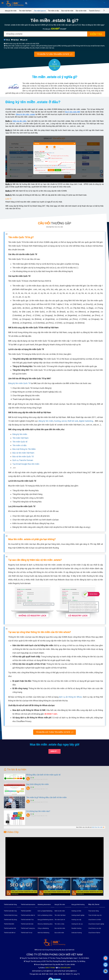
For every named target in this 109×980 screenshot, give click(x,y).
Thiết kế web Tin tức (27, 933)
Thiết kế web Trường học (28, 928)
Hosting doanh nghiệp (78, 915)
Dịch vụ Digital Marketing (45, 911)
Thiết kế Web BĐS (9, 924)
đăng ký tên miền (46, 421)
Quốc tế (24, 40)
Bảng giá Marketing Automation (46, 920)
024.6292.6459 (65, 968)
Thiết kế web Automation (28, 905)
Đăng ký (54, 751)
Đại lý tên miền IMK (73, 112)
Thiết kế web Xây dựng (10, 920)
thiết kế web (73, 421)
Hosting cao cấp (76, 920)
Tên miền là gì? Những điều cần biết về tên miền (46, 797)
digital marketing (86, 421)
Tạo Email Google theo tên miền (26, 464)
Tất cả (7, 40)
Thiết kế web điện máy (10, 911)
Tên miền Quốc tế (40, 11)
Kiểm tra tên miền (20, 121)
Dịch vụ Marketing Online (45, 915)
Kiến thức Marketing (43, 933)
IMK (31, 778)
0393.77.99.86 (50, 968)
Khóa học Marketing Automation (46, 924)
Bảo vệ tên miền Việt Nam (23, 453)
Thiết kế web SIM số (10, 933)
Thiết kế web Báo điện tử (28, 915)
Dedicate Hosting (77, 933)
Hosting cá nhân (76, 911)
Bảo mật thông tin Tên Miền (24, 449)
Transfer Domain (95, 11)
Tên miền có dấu (53, 11)
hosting (57, 421)
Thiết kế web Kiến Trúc (27, 920)
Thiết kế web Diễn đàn (27, 924)
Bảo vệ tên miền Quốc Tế (23, 457)
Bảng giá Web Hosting (78, 905)
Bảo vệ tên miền (81, 11)
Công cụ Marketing (43, 928)
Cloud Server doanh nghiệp (96, 924)
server (64, 421)
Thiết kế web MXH (26, 911)
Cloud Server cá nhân (95, 920)
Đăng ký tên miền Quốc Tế (19, 383)
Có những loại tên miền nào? (38, 811)
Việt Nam (15, 40)
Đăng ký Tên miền (60, 905)
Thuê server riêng (94, 911)
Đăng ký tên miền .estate (25, 114)
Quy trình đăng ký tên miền (37, 784)
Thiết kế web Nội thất (10, 928)
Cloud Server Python (94, 933)
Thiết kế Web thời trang (11, 915)
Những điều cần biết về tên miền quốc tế (43, 775)
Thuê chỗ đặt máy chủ (95, 915)
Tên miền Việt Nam (25, 11)
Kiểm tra (96, 34)
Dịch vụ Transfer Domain (23, 460)
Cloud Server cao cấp (95, 928)
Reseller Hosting (76, 928)
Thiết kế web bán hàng (10, 905)
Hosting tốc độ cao (77, 924)
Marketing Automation (44, 905)
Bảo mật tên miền (67, 11)
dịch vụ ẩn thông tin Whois (71, 697)
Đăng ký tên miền (11, 11)
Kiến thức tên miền (97, 827)
